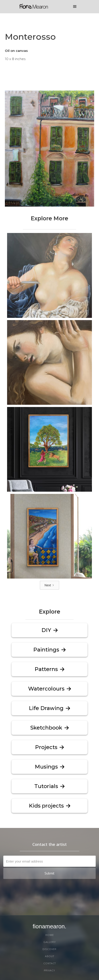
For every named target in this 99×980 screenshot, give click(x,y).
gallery (50, 942)
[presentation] (59, 890)
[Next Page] (49, 585)
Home (50, 935)
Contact (50, 963)
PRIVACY (49, 970)
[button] (75, 7)
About (50, 956)
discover (49, 949)
